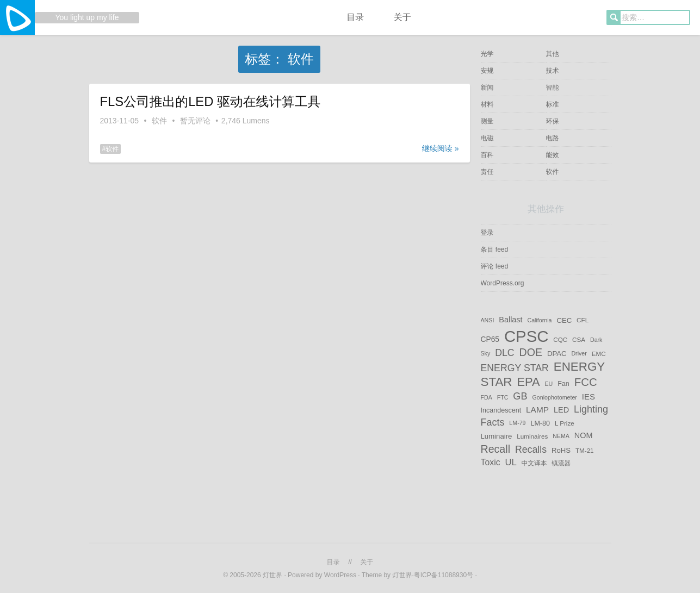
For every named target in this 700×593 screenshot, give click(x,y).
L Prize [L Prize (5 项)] (565, 423)
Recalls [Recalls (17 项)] (531, 449)
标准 (553, 104)
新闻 (487, 88)
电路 (553, 138)
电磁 (487, 138)
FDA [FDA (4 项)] (487, 397)
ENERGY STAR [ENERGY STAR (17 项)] (515, 368)
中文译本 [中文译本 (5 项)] (534, 463)
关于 (402, 17)
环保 (553, 121)
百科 (487, 155)
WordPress (340, 575)
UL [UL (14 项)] (510, 462)
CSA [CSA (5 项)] (579, 339)
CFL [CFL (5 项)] (583, 320)
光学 (487, 54)
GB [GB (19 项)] (520, 396)
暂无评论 (195, 121)
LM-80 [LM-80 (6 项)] (540, 423)
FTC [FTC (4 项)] (503, 397)
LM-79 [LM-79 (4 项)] (517, 423)
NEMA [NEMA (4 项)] (561, 436)
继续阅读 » (441, 148)
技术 (553, 71)
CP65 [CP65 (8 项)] (490, 339)
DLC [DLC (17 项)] (504, 353)
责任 (487, 172)
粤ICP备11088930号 (445, 575)
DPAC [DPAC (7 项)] (557, 354)
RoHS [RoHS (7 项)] (561, 450)
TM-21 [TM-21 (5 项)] (585, 450)
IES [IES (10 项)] (589, 397)
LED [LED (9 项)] (561, 410)
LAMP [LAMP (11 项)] (537, 410)
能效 (553, 155)
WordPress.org (503, 283)
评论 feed (495, 266)
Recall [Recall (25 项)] (496, 448)
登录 (487, 233)
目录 (355, 17)
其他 (553, 54)
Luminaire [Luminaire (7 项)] (497, 436)
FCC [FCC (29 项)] (586, 382)
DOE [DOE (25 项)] (531, 352)
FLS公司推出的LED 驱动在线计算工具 (210, 101)
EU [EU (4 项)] (549, 384)
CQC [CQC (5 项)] (560, 339)
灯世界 (272, 575)
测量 (487, 121)
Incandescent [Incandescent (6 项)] (501, 410)
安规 (487, 71)
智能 (553, 88)
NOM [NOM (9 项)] (584, 436)
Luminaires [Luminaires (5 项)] (532, 436)
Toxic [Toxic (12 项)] (491, 462)
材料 (487, 104)
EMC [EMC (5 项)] (599, 354)
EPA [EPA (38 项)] (528, 382)
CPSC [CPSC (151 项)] (526, 336)
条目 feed (495, 249)
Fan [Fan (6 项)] (563, 384)
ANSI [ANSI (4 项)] (488, 320)
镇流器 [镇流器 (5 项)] (561, 463)
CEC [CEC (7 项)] (564, 320)
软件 (159, 121)
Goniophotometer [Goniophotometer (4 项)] (555, 397)
